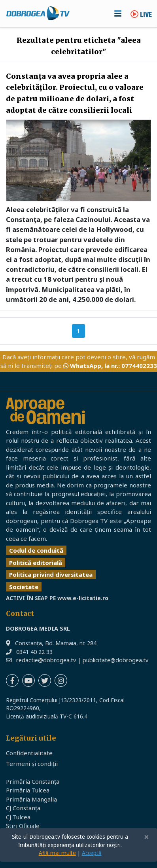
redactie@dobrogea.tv (46, 660)
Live (141, 15)
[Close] (147, 837)
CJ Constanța (23, 808)
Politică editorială (36, 563)
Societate (24, 587)
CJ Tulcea (18, 817)
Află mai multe (57, 853)
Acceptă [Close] (92, 853)
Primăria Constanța (33, 781)
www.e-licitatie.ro (83, 598)
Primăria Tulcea (28, 790)
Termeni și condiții (32, 764)
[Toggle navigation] (118, 13)
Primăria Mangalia (31, 799)
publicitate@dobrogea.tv (115, 660)
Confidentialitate (29, 753)
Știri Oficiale (23, 826)
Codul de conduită (36, 550)
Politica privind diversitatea (51, 574)
